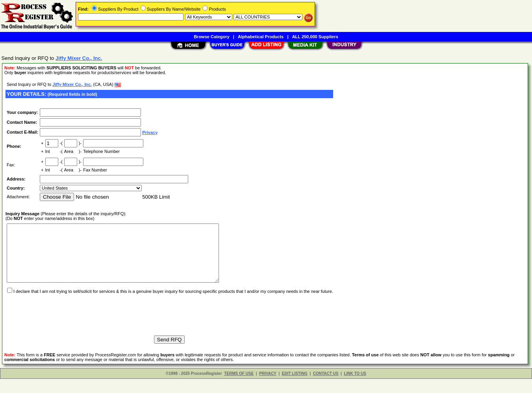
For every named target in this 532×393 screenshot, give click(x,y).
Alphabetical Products (261, 37)
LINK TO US (355, 388)
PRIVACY (268, 388)
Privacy (150, 132)
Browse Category (211, 37)
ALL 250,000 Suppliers (315, 37)
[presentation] (65, 325)
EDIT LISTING (295, 388)
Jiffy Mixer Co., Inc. (72, 84)
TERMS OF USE (239, 388)
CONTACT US (326, 388)
